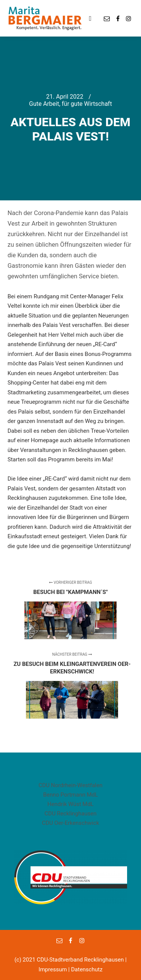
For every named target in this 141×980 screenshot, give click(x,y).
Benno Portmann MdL (71, 795)
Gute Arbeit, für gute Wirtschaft (70, 104)
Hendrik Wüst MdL (70, 804)
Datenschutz (87, 969)
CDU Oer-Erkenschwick (70, 823)
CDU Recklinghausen (70, 814)
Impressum (52, 969)
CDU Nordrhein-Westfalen (70, 785)
